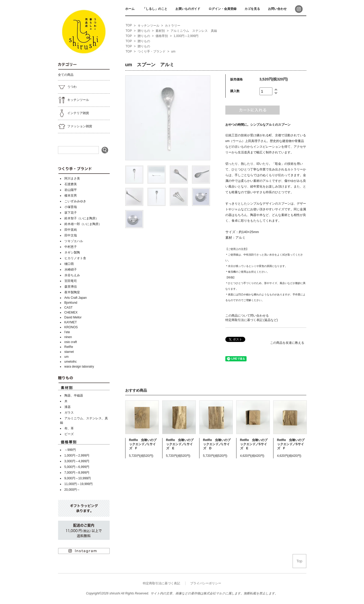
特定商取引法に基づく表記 (161, 583)
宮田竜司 (71, 281)
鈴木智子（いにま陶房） (81, 218)
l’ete (67, 332)
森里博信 (71, 287)
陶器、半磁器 (74, 396)
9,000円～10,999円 (78, 478)
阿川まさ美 (72, 178)
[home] (129, 26)
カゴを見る (252, 9)
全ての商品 (66, 75)
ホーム (130, 9)
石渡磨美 (71, 184)
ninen (68, 337)
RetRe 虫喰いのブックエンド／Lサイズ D (217, 444)
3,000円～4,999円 (77, 461)
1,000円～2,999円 (77, 456)
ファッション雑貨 (75, 126)
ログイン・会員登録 (222, 9)
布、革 (69, 428)
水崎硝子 (71, 270)
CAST (69, 308)
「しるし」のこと (155, 9)
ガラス (69, 413)
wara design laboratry (79, 367)
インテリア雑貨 (73, 113)
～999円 (70, 450)
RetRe (69, 347)
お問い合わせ (277, 9)
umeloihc (71, 362)
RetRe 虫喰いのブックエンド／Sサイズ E (254, 444)
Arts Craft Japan (76, 298)
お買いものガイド (188, 9)
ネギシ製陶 (72, 252)
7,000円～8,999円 (77, 473)
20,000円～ (72, 490)
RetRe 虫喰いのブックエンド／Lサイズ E (180, 444)
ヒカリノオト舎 (75, 258)
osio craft (71, 342)
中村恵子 (71, 247)
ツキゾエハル (74, 241)
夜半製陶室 (72, 292)
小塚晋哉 (71, 207)
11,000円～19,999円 (79, 484)
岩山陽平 (71, 190)
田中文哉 (71, 235)
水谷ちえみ (72, 275)
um (67, 357)
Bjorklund (71, 303)
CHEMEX (71, 312)
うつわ (67, 87)
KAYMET (71, 322)
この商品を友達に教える (287, 343)
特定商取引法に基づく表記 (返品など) (252, 320)
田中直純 (71, 230)
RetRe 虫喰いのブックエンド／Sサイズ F (291, 444)
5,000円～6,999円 (77, 467)
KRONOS (71, 327)
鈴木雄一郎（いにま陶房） (83, 224)
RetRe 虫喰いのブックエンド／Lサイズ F (143, 444)
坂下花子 (71, 213)
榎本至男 (71, 196)
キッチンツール (73, 100)
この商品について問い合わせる (247, 316)
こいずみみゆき (75, 201)
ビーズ (69, 434)
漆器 (68, 407)
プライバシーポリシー (206, 583)
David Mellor (73, 317)
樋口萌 (69, 264)
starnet (69, 352)
